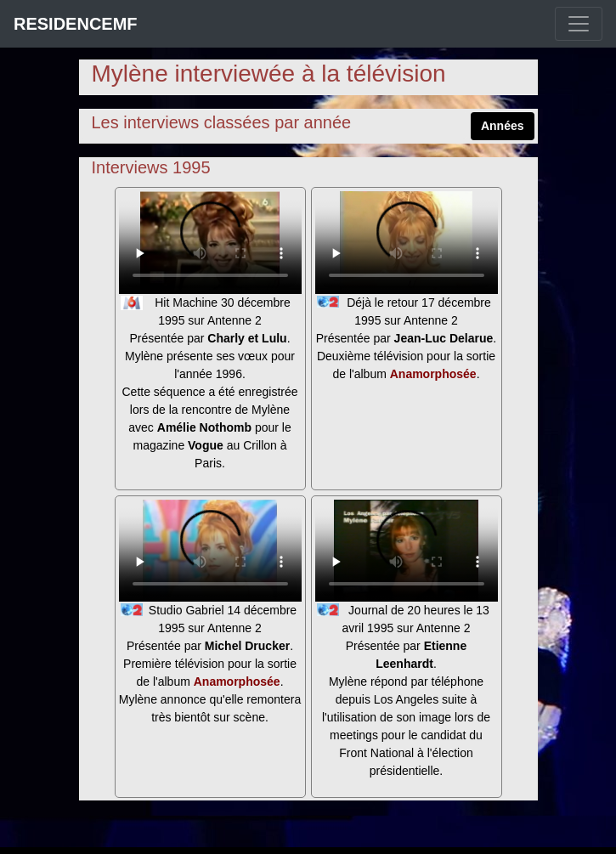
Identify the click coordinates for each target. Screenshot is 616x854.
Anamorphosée (433, 374)
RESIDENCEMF (76, 24)
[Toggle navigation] (579, 24)
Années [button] (503, 126)
